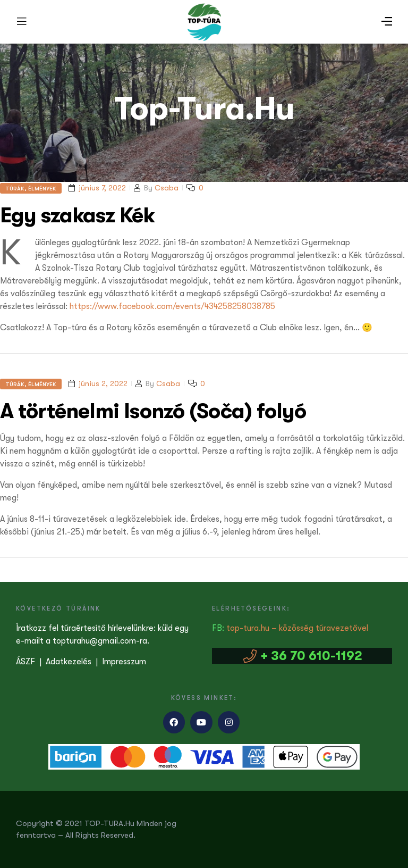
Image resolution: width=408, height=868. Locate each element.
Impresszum (124, 662)
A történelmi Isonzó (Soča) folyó (153, 411)
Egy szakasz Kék (77, 215)
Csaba (167, 188)
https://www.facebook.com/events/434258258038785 (172, 306)
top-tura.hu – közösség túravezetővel (297, 628)
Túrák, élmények (31, 188)
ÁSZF (25, 662)
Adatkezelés (69, 662)
